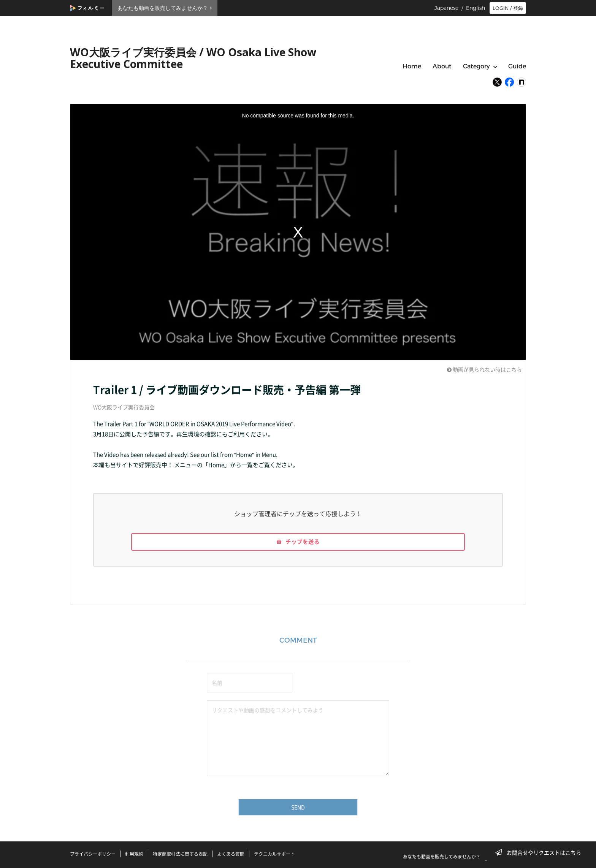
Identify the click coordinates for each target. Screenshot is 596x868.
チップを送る (298, 543)
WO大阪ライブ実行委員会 (124, 407)
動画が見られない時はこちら (484, 369)
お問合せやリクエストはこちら (541, 852)
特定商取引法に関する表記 (180, 854)
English (476, 8)
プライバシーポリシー (93, 854)
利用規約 (134, 854)
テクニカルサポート (274, 854)
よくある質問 (231, 854)
